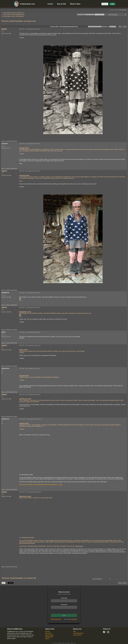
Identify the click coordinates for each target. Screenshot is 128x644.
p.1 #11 (23, 492)
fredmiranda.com (24, 4)
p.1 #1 (22, 29)
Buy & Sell (62, 4)
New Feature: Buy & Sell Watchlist (14, 16)
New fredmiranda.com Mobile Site (13, 13)
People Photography (16, 21)
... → (80, 546)
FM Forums (5, 21)
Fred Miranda (122, 10)
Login (112, 4)
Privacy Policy (77, 635)
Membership (49, 637)
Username (64, 598)
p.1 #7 (22, 345)
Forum (50, 4)
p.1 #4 (22, 293)
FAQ (74, 631)
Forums (48, 631)
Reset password (56, 619)
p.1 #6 (22, 332)
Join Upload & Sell (30, 21)
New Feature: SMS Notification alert (14, 14)
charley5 (4, 29)
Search (47, 638)
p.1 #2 (22, 144)
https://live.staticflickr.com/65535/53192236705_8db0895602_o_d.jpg (41, 485)
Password (64, 605)
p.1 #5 (22, 307)
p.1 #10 (23, 419)
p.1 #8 (22, 368)
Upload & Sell (5, 33)
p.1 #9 (22, 394)
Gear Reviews (50, 635)
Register (105, 4)
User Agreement (78, 633)
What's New (75, 4)
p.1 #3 (22, 171)
